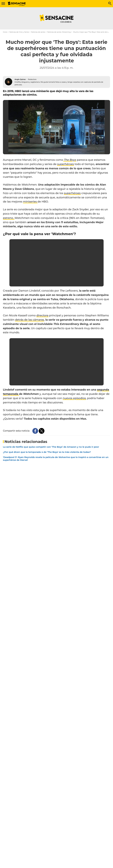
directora (42, 315)
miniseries (30, 202)
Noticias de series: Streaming (59, 32)
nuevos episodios (74, 398)
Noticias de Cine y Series (19, 32)
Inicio (5, 32)
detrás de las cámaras (30, 320)
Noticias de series (38, 32)
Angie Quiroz (20, 79)
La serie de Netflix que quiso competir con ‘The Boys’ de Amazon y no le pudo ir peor (51, 447)
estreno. (9, 218)
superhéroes (66, 164)
